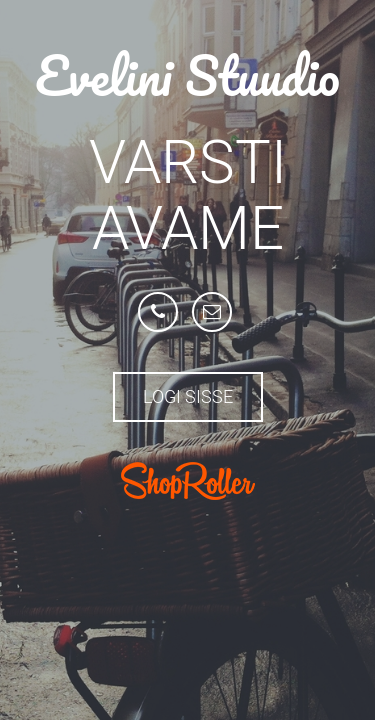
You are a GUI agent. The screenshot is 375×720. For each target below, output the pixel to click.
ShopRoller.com (188, 481)
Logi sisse (188, 396)
